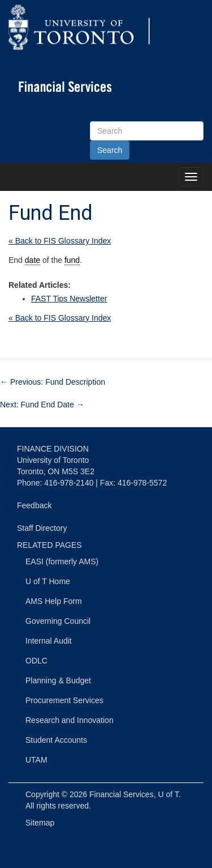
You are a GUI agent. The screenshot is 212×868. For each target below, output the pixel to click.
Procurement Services (64, 700)
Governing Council (58, 621)
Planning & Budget (58, 680)
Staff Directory (42, 528)
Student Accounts (56, 740)
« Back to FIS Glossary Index (60, 241)
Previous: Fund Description (53, 382)
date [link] (33, 260)
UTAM (36, 760)
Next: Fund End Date (42, 405)
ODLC (36, 661)
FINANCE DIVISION (53, 449)
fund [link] (72, 260)
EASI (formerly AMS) (62, 561)
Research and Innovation (70, 720)
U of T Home (48, 581)
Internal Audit (49, 641)
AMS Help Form (54, 601)
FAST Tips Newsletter (69, 299)
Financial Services (122, 794)
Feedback (34, 505)
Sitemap (40, 823)
